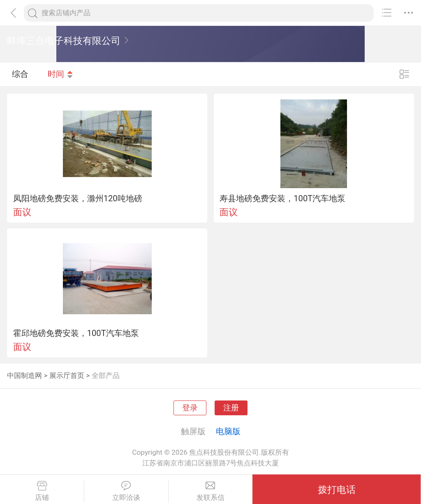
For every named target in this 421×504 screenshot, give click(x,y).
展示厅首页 (67, 375)
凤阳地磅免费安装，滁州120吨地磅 (78, 198)
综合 (20, 74)
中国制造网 (24, 375)
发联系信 (211, 491)
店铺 (42, 491)
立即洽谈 (126, 491)
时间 (60, 74)
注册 (231, 408)
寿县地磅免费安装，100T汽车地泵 (282, 198)
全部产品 (106, 375)
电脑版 (228, 431)
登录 (190, 408)
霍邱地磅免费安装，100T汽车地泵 (76, 333)
